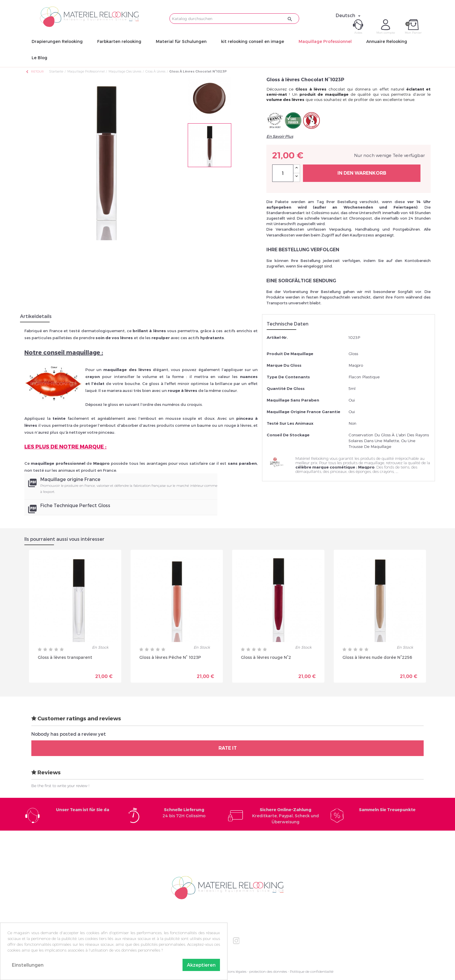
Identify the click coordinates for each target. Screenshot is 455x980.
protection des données (268, 971)
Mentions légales (233, 971)
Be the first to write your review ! (60, 786)
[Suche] (234, 19)
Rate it (228, 748)
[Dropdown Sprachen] (349, 15)
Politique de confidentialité (312, 971)
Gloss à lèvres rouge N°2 (266, 657)
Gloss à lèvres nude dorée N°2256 (377, 657)
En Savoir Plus (280, 136)
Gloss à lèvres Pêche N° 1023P (170, 657)
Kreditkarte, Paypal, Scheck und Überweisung (286, 816)
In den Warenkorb (362, 173)
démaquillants (308, 471)
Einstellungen (28, 965)
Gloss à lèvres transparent (65, 657)
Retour (35, 72)
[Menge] (283, 173)
